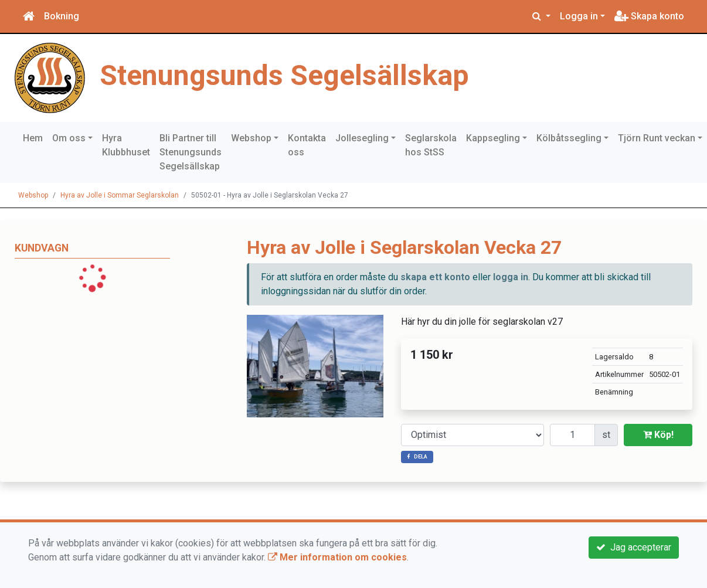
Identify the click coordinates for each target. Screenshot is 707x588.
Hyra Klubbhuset (126, 145)
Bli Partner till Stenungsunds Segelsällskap (191, 152)
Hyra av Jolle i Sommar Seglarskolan (120, 195)
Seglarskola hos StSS (431, 145)
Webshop (251, 138)
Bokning (62, 16)
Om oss (69, 138)
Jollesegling (362, 138)
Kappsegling (493, 138)
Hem (33, 138)
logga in (511, 277)
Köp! (658, 435)
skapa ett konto (435, 277)
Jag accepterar (634, 547)
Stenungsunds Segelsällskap (284, 75)
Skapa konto (649, 16)
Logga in (579, 16)
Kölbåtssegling (569, 138)
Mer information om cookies (337, 557)
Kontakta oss (307, 145)
